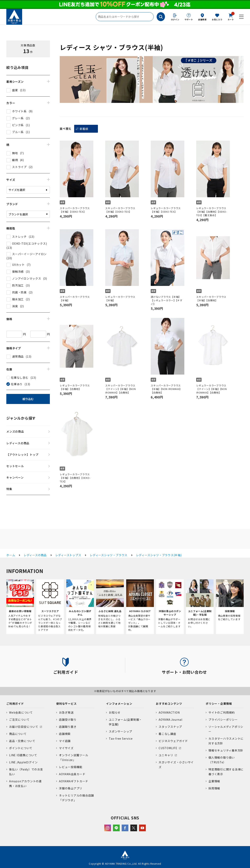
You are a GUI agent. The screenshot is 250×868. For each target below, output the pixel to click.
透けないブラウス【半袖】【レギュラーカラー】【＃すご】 (167, 300)
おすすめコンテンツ (169, 704)
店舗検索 (202, 19)
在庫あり (17, 384)
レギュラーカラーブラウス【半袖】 (120, 298)
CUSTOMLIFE (168, 748)
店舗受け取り (68, 720)
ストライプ (19, 167)
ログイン (175, 19)
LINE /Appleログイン (23, 762)
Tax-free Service (121, 738)
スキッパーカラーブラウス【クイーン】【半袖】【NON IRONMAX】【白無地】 (121, 389)
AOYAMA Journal (170, 720)
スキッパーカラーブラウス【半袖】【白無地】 (211, 298)
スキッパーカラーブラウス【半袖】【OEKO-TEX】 (75, 210)
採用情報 (214, 788)
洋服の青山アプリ (71, 788)
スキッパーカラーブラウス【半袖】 (75, 298)
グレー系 (18, 118)
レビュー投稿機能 (71, 767)
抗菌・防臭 (19, 292)
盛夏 (15, 90)
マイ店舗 (65, 741)
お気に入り (217, 19)
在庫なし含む (20, 378)
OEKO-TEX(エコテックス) (29, 243)
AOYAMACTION (169, 712)
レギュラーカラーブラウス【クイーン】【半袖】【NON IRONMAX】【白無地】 (212, 389)
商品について (18, 734)
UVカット (18, 265)
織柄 (15, 160)
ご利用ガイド (15, 704)
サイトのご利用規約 (222, 712)
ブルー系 (18, 132)
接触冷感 (18, 271)
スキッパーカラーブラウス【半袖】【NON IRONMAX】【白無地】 (166, 389)
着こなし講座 (167, 734)
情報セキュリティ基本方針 (226, 750)
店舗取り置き (68, 727)
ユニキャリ (166, 755)
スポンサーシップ (120, 731)
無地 (15, 153)
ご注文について (19, 720)
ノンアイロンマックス (27, 278)
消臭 (15, 306)
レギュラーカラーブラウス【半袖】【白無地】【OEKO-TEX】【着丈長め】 (212, 212)
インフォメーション (119, 704)
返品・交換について (22, 741)
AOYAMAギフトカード (74, 781)
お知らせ (115, 712)
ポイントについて (21, 748)
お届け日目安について (24, 727)
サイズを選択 (17, 190)
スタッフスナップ (170, 727)
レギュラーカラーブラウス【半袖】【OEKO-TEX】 (166, 210)
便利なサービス (66, 704)
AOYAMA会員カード (72, 774)
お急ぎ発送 (66, 712)
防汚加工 (18, 285)
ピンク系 (18, 125)
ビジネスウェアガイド (173, 741)
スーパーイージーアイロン (29, 254)
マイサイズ (66, 748)
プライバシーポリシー (223, 720)
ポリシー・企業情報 (219, 704)
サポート (189, 19)
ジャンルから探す (21, 418)
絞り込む (28, 399)
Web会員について (21, 712)
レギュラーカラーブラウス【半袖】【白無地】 (75, 387)
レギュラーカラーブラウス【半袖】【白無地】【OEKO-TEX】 (75, 478)
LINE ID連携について (23, 755)
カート (231, 17)
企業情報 (214, 781)
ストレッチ (19, 237)
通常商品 (18, 356)
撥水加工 (18, 299)
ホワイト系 (19, 111)
